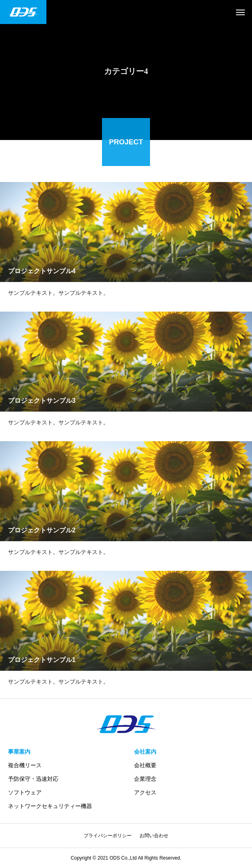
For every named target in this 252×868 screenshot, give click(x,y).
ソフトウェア (25, 792)
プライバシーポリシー (108, 836)
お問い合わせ (154, 836)
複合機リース (25, 765)
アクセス (145, 792)
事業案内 (19, 752)
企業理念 (145, 779)
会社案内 (145, 752)
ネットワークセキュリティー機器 (50, 806)
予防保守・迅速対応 (33, 779)
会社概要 (145, 765)
